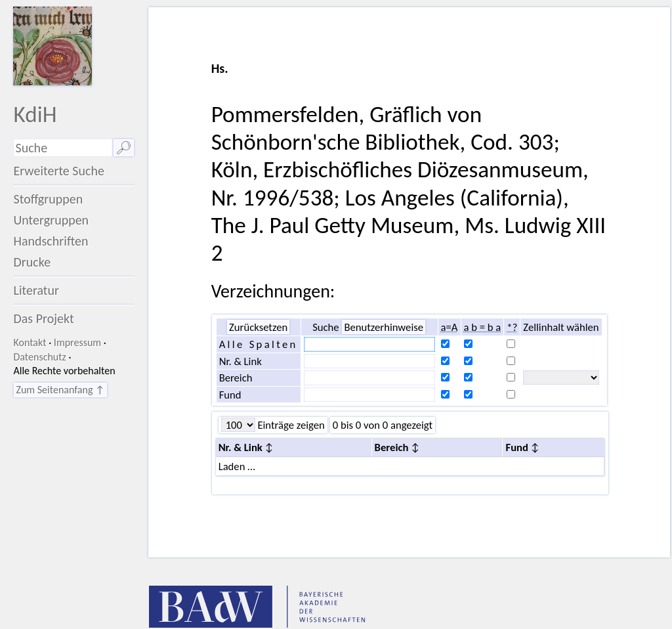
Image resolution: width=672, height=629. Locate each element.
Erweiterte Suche (59, 171)
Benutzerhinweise (384, 327)
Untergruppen (51, 220)
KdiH (35, 114)
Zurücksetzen (258, 327)
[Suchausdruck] (63, 148)
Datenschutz (39, 357)
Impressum (77, 342)
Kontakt (30, 342)
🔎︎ (124, 148)
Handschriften (51, 241)
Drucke (32, 262)
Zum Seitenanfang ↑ (60, 390)
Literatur (36, 290)
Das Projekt (43, 318)
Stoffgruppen (48, 199)
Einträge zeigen (290, 425)
